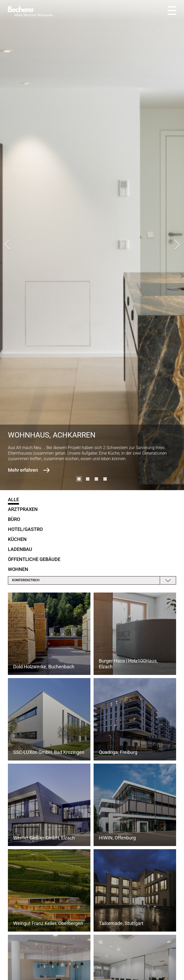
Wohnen (18, 569)
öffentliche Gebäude (34, 559)
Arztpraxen (23, 509)
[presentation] (7, 245)
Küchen (17, 539)
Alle (13, 499)
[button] (79, 479)
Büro (14, 519)
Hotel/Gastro (25, 529)
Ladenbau (20, 549)
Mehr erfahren (23, 470)
